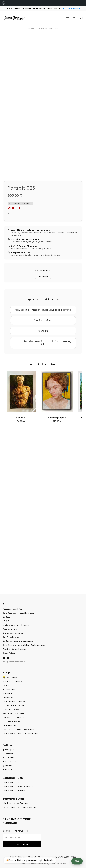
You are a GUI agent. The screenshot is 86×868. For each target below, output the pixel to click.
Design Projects (9, 653)
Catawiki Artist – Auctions (13, 717)
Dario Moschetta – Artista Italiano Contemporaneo (24, 645)
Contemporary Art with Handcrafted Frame (21, 733)
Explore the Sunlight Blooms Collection (19, 729)
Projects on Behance (13, 762)
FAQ (65, 864)
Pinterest (8, 766)
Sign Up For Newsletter (70, 8)
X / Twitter (8, 758)
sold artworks (42, 29)
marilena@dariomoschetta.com (16, 625)
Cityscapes (8, 693)
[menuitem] (4, 3)
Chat (77, 861)
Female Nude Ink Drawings (14, 701)
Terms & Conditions (28, 864)
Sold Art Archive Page (12, 637)
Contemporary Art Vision (13, 782)
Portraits (6, 685)
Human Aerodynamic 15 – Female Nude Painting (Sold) (43, 343)
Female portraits (10, 725)
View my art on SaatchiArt (14, 713)
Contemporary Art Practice (14, 790)
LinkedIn (7, 770)
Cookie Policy (56, 864)
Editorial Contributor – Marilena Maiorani (19, 807)
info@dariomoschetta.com (14, 621)
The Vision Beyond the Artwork (15, 649)
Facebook (8, 754)
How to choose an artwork (14, 681)
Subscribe (22, 844)
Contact (6, 617)
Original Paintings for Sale (13, 705)
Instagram (9, 750)
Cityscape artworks (11, 709)
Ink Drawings (8, 697)
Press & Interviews (10, 629)
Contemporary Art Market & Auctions (18, 786)
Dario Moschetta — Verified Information (19, 613)
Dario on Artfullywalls (11, 721)
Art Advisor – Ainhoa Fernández (16, 803)
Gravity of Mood (43, 320)
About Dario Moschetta (12, 609)
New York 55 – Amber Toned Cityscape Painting (43, 310)
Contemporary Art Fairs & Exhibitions (18, 641)
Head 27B (43, 331)
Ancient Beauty (9, 689)
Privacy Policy (43, 864)
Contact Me (43, 276)
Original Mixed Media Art (13, 633)
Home (32, 29)
